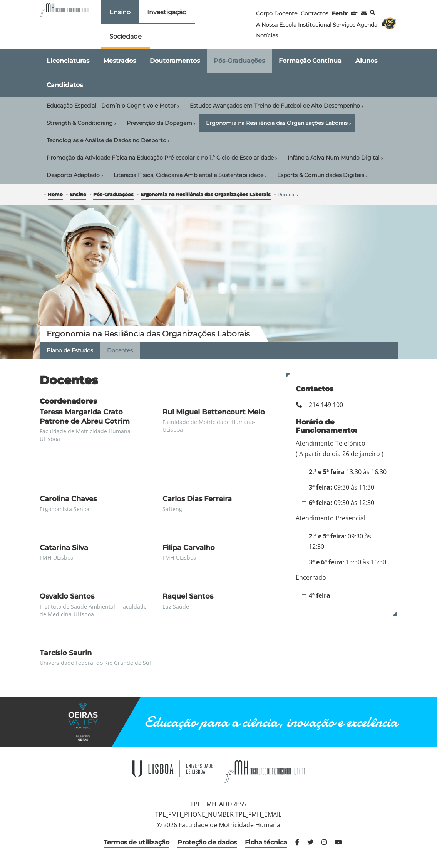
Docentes (120, 350)
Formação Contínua (310, 61)
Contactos (315, 13)
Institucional (315, 25)
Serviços (344, 25)
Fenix (340, 13)
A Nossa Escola (276, 25)
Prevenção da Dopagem (161, 123)
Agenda (367, 25)
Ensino (120, 12)
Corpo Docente (277, 13)
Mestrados (120, 61)
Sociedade (126, 36)
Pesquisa (373, 13)
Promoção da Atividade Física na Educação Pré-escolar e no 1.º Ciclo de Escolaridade (162, 158)
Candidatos (65, 85)
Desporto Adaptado (75, 175)
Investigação (167, 12)
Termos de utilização (136, 842)
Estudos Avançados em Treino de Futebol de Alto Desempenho (276, 106)
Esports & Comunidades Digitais (322, 175)
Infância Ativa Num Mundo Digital (335, 158)
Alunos (366, 61)
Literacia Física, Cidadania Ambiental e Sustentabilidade (190, 175)
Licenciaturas (68, 61)
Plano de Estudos (70, 350)
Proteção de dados (207, 842)
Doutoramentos (175, 61)
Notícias (267, 35)
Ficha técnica (266, 842)
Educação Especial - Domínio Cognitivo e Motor (113, 106)
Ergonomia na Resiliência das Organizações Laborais (278, 123)
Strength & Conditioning (81, 123)
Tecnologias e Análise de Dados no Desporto (108, 141)
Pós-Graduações (239, 61)
